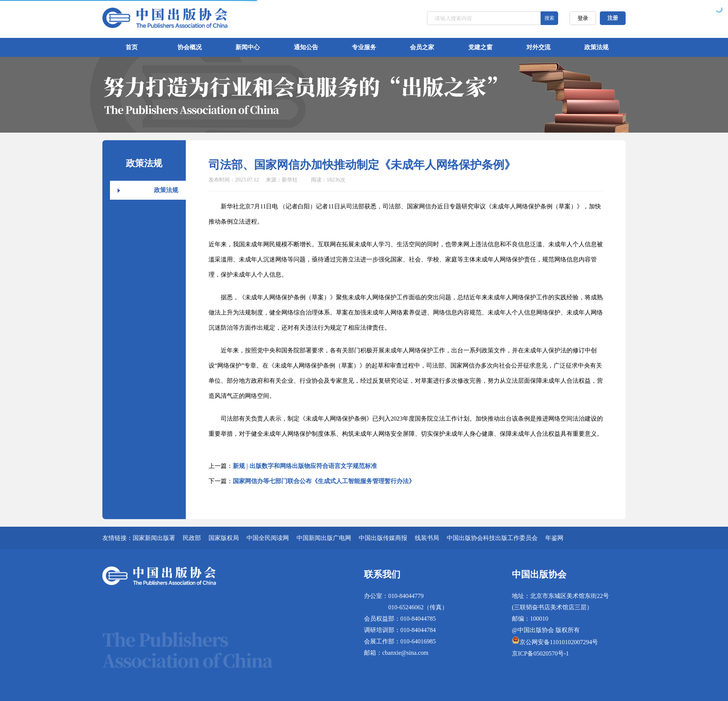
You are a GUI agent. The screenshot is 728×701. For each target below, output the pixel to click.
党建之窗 (480, 47)
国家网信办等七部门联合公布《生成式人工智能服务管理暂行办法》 (324, 481)
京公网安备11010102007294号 (559, 642)
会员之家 (422, 47)
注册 (613, 18)
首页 (132, 47)
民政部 (192, 538)
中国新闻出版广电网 (324, 538)
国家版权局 (224, 538)
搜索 (549, 18)
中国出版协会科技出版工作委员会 (492, 538)
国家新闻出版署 (154, 538)
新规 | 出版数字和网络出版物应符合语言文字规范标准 (305, 466)
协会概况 (190, 47)
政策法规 (596, 47)
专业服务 (364, 47)
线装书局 (427, 538)
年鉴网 (554, 538)
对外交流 (538, 47)
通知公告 (306, 47)
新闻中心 (248, 47)
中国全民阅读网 (268, 538)
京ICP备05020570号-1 (540, 653)
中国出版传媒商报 (383, 538)
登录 (583, 18)
